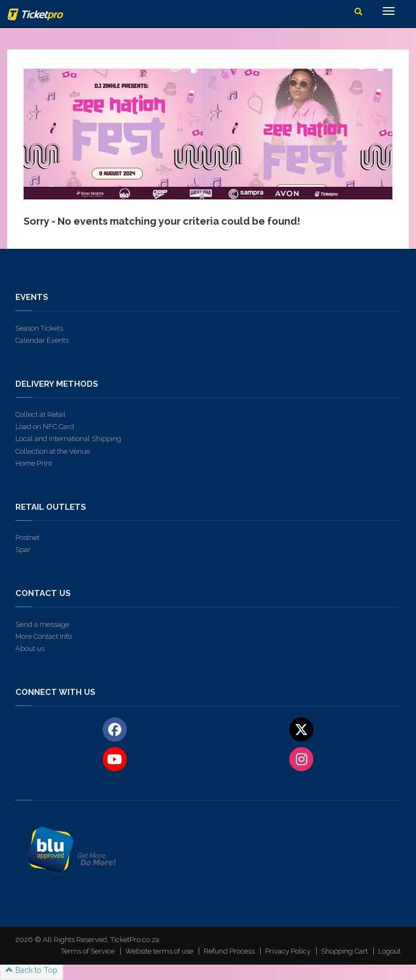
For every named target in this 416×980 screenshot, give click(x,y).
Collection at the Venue (53, 451)
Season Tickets (39, 328)
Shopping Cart (344, 951)
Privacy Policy (288, 951)
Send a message (42, 624)
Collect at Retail (41, 414)
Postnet (27, 538)
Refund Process (229, 951)
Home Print (34, 463)
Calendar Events (42, 340)
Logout (389, 951)
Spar (23, 550)
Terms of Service (88, 951)
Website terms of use (159, 951)
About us (30, 648)
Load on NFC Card (45, 427)
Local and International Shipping (68, 439)
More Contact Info (44, 636)
